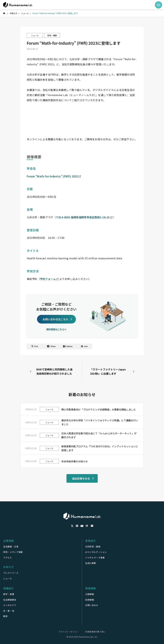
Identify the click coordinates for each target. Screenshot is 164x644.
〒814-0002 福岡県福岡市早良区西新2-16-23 (84, 217)
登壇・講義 (52, 35)
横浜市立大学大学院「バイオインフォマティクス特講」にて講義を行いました (100, 422)
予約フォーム (49, 279)
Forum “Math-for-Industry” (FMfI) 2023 (54, 176)
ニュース (35, 35)
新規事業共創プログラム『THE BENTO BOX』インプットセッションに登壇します (100, 448)
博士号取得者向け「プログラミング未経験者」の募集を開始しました (99, 409)
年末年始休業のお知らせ (75, 461)
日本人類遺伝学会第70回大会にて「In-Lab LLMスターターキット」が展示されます (99, 435)
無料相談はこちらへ (56, 329)
